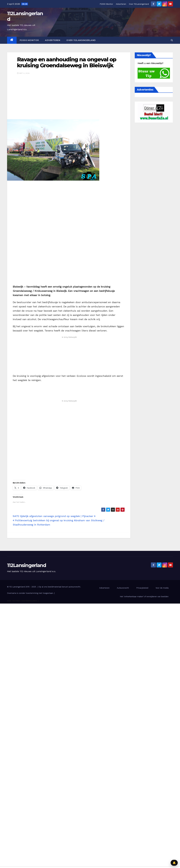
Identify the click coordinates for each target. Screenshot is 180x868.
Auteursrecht (123, 588)
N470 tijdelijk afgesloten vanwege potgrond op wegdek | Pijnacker (54, 516)
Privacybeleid (142, 588)
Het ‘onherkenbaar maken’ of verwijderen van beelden (144, 597)
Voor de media (162, 588)
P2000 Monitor (106, 4)
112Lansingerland (25, 16)
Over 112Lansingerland (139, 4)
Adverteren (121, 4)
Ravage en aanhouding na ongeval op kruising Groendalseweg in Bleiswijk (67, 62)
